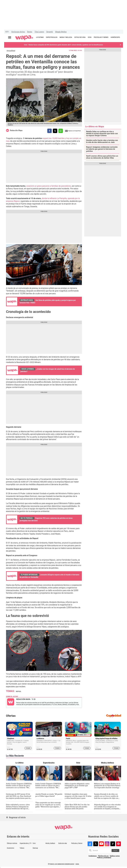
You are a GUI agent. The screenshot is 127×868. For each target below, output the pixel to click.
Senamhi (50, 32)
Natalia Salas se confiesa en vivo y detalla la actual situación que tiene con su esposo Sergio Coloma (102, 134)
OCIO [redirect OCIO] (90, 37)
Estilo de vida (63, 843)
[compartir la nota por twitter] (55, 131)
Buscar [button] (115, 851)
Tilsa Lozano (39, 32)
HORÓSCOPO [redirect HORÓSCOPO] (115, 37)
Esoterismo (11, 848)
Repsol (19, 691)
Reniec (30, 32)
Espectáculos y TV (26, 843)
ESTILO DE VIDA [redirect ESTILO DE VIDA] (80, 37)
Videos (22, 848)
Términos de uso (103, 856)
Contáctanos (93, 856)
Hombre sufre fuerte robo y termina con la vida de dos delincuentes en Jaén (102, 141)
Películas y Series (77, 843)
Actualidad (11, 51)
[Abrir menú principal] (10, 37)
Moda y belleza (50, 843)
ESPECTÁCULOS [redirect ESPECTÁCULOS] (52, 37)
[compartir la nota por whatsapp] (61, 131)
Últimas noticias (12, 843)
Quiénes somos (115, 856)
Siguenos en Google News (73, 131)
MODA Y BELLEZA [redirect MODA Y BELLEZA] (66, 37)
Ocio (34, 843)
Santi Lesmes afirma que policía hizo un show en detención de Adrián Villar (102, 157)
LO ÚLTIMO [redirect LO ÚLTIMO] (40, 37)
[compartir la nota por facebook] (49, 131)
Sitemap (35, 848)
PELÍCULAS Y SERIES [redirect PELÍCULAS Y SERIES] (101, 37)
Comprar (28, 748)
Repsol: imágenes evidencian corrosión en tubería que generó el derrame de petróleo (102, 149)
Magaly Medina (61, 32)
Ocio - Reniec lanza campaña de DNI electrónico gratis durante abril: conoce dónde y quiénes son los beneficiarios (63, 45)
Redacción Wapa (16, 130)
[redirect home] (24, 38)
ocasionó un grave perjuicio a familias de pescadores (49, 186)
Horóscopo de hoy (18, 32)
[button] (120, 45)
